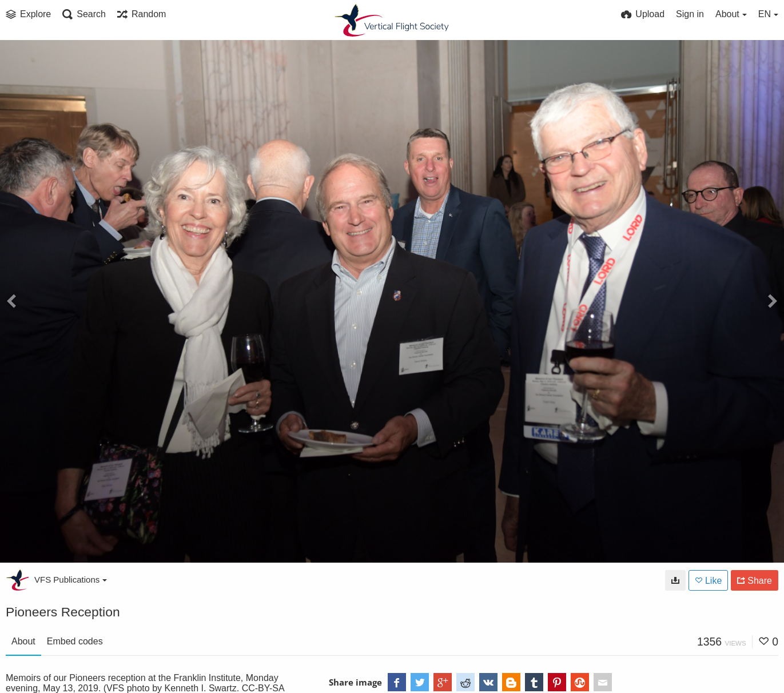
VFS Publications (71, 580)
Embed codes (75, 641)
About (23, 641)
